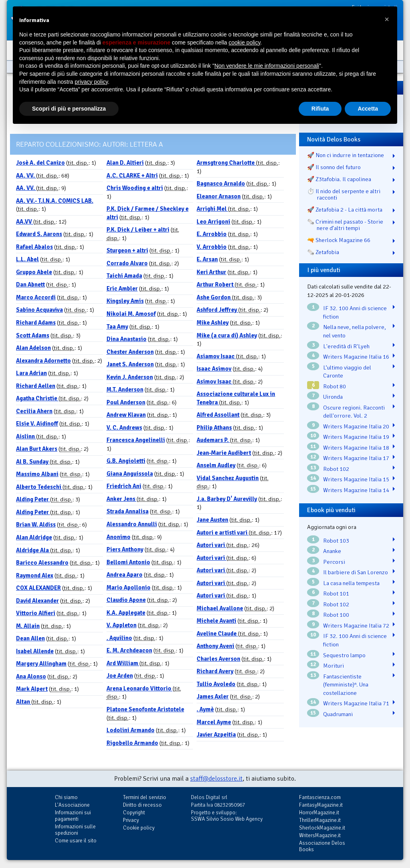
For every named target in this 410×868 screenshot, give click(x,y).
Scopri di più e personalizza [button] (69, 109)
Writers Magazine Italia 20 (356, 426)
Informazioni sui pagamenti (73, 816)
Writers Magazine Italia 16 (356, 357)
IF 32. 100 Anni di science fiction (355, 312)
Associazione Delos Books (322, 846)
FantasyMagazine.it (321, 805)
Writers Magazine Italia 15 (356, 479)
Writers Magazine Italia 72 (356, 626)
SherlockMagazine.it (322, 828)
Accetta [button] (368, 109)
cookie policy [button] (244, 42)
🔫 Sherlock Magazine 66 (339, 240)
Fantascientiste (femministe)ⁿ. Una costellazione (346, 685)
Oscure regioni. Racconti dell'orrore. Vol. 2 (354, 412)
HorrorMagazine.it (319, 812)
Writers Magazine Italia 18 (356, 448)
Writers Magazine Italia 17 (356, 458)
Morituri (334, 666)
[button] (387, 19)
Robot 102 (336, 469)
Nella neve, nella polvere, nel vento (355, 331)
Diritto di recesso (142, 805)
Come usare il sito (76, 841)
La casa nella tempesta (351, 583)
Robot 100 (336, 615)
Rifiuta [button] (320, 109)
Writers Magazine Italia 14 (356, 490)
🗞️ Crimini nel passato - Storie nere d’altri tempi (345, 225)
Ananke (332, 551)
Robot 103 (336, 541)
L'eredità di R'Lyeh (346, 346)
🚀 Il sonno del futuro (334, 167)
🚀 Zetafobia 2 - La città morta (345, 210)
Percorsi (334, 562)
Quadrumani (338, 714)
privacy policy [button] (91, 82)
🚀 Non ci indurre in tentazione (346, 155)
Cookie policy (139, 828)
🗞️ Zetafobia (323, 252)
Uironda (333, 397)
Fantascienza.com (320, 797)
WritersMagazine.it (320, 835)
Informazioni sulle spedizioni (75, 830)
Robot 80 (335, 386)
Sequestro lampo (344, 655)
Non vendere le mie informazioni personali (266, 66)
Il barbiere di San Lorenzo (356, 572)
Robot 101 (336, 593)
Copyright (134, 812)
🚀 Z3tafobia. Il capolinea (339, 179)
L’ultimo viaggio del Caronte (347, 372)
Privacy (131, 820)
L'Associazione (72, 805)
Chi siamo (66, 797)
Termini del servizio (145, 797)
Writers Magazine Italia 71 (356, 703)
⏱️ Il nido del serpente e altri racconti (344, 194)
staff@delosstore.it (216, 779)
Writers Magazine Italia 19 (356, 437)
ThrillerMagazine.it (320, 820)
